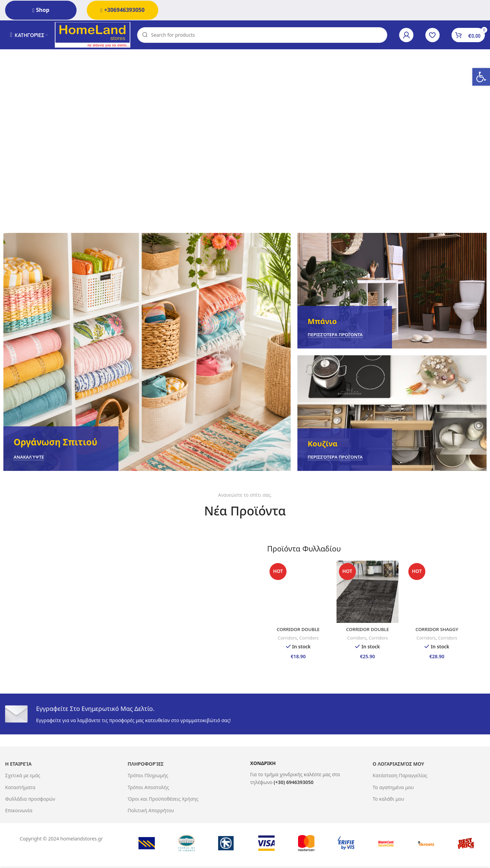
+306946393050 (122, 10)
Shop (41, 10)
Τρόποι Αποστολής (148, 787)
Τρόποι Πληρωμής (148, 775)
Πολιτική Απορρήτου (151, 810)
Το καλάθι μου (388, 798)
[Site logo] (95, 35)
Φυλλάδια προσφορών (30, 798)
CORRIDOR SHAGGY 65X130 (438, 632)
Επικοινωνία (19, 810)
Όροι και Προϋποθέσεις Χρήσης (163, 798)
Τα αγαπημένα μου (393, 787)
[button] (481, 77)
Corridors (286, 637)
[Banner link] (147, 354)
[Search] (264, 36)
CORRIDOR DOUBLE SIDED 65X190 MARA (368, 632)
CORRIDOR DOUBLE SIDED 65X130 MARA (297, 632)
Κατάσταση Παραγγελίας (400, 775)
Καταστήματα (20, 787)
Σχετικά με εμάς (23, 775)
